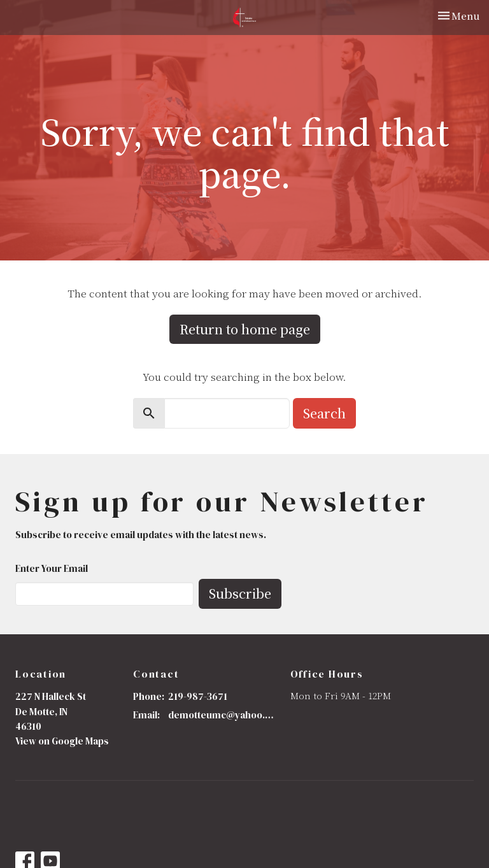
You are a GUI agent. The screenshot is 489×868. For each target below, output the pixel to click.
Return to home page (245, 329)
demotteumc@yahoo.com (223, 715)
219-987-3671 (198, 696)
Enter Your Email (52, 568)
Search (324, 413)
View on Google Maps (62, 741)
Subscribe (240, 593)
